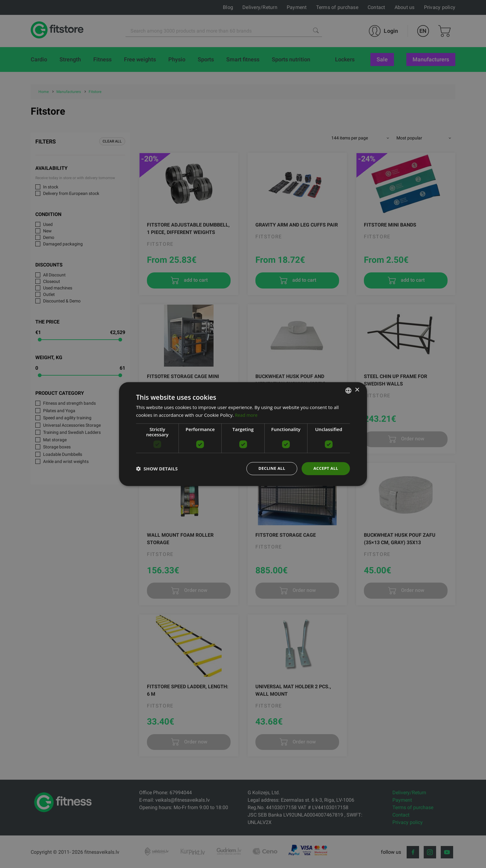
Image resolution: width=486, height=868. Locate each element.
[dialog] (243, 434)
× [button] (357, 390)
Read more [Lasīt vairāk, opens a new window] (247, 414)
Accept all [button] (325, 468)
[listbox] (348, 390)
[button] (157, 469)
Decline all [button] (269, 468)
